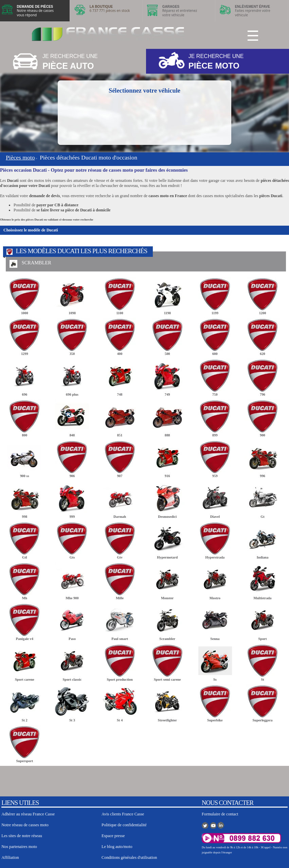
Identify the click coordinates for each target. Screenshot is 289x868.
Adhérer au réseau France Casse (28, 814)
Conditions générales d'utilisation (129, 857)
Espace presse (113, 836)
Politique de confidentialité (124, 825)
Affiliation (10, 857)
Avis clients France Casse (123, 814)
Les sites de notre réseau (22, 836)
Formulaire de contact (220, 814)
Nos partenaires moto (19, 847)
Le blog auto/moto (117, 847)
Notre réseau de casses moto (25, 825)
